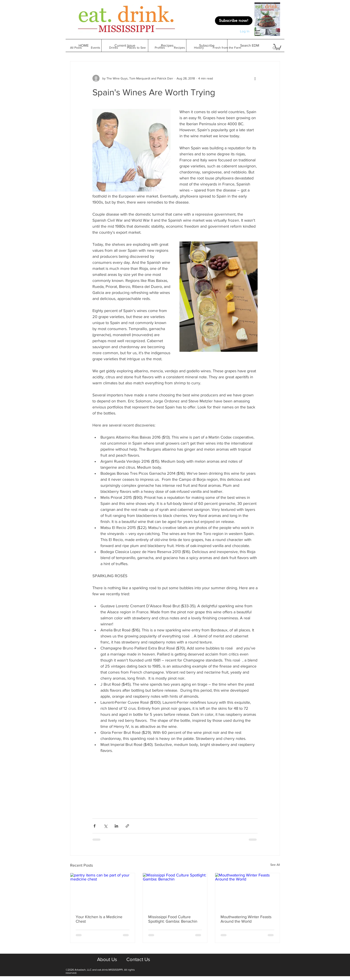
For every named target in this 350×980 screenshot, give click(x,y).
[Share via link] (127, 826)
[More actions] (255, 78)
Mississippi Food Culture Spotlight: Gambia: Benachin (173, 919)
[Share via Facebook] (95, 826)
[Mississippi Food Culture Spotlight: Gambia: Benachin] (175, 891)
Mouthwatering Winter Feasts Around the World (246, 919)
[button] (167, 46)
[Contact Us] (138, 960)
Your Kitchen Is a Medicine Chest (99, 919)
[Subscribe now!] (234, 21)
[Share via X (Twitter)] (105, 826)
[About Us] (107, 960)
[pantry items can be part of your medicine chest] (103, 891)
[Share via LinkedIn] (116, 826)
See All (275, 865)
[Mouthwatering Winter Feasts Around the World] (247, 891)
